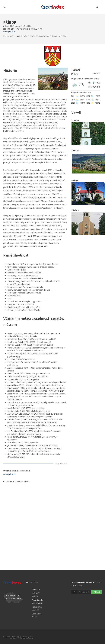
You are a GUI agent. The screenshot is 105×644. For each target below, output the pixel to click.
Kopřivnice (76, 151)
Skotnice (75, 121)
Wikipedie (64, 464)
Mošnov (75, 180)
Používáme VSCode (37, 608)
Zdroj (57, 464)
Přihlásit (96, 592)
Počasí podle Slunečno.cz (38, 601)
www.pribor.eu (10, 32)
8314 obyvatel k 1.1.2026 (21, 26)
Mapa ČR (36, 589)
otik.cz (13, 637)
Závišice (75, 210)
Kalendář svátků (36, 595)
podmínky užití (27, 637)
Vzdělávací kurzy (36, 615)
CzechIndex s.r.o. (14, 598)
